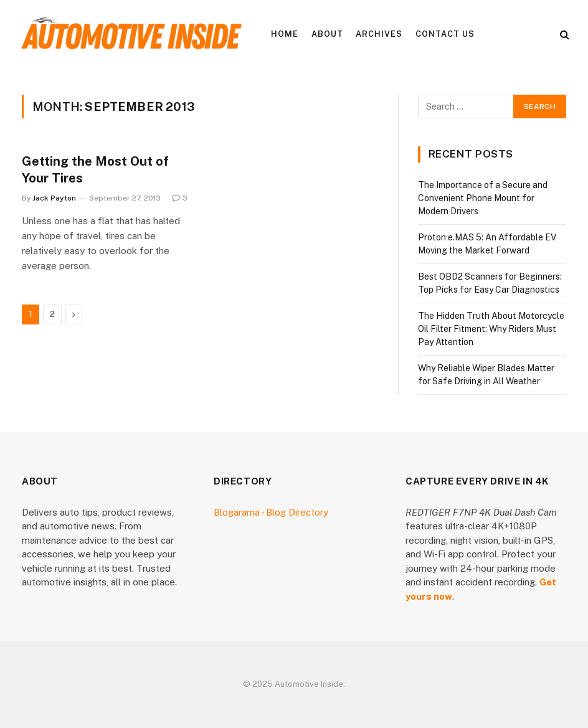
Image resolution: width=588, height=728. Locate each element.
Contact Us (445, 34)
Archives (379, 34)
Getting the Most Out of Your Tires (95, 170)
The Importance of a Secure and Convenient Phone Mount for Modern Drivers (483, 198)
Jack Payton (54, 198)
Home (285, 34)
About (327, 34)
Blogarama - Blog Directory (271, 512)
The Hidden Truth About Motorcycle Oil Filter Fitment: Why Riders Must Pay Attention (491, 329)
